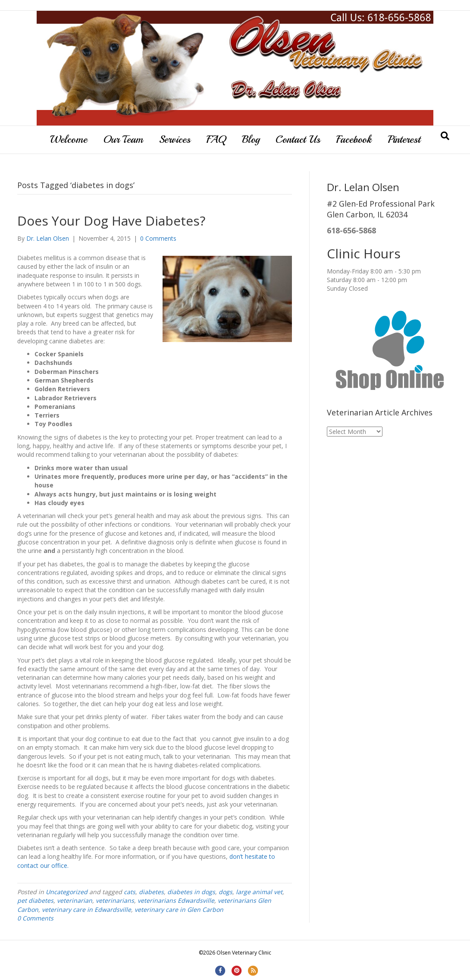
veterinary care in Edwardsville (86, 909)
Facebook (354, 139)
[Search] (445, 136)
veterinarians (115, 900)
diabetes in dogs (191, 892)
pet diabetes (35, 900)
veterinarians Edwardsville (176, 900)
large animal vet (259, 892)
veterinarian (75, 900)
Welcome (69, 139)
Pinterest (404, 139)
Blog (251, 139)
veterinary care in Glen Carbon (179, 909)
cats (130, 892)
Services (175, 139)
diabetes (151, 892)
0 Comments (158, 238)
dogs (226, 892)
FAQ (216, 139)
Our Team (123, 139)
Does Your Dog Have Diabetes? (111, 221)
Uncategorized (67, 892)
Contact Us (298, 139)
